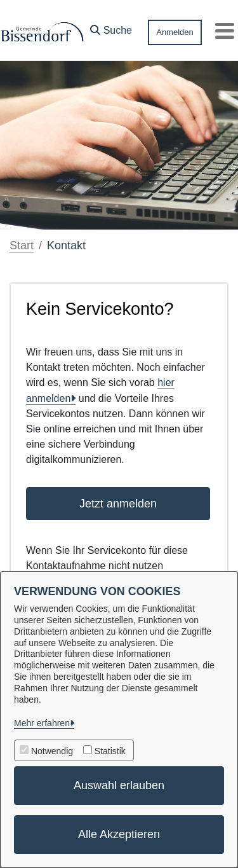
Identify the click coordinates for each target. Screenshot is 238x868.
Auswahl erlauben (119, 785)
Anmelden (175, 32)
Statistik (110, 751)
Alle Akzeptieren (119, 834)
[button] (111, 27)
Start (22, 245)
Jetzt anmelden (118, 504)
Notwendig (52, 751)
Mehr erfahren (42, 723)
